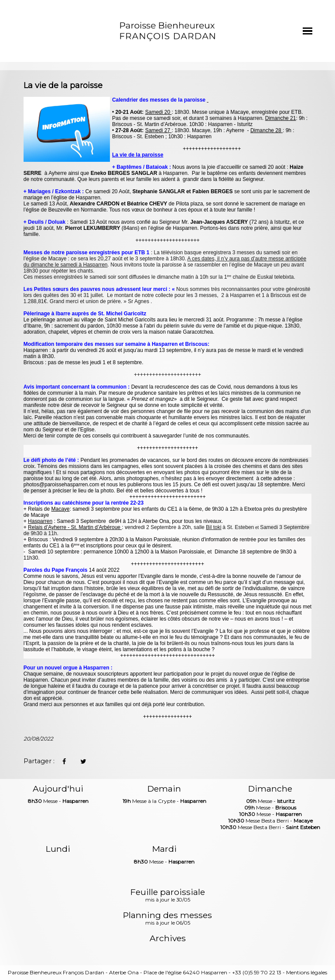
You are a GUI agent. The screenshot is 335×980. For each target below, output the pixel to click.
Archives (168, 938)
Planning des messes (167, 919)
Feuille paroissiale (168, 896)
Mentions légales (307, 972)
